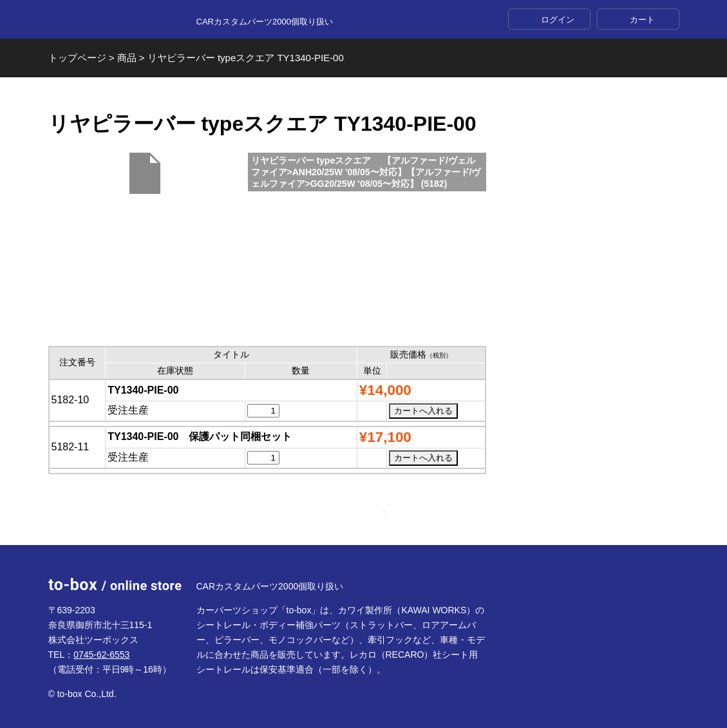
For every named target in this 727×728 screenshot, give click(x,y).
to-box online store (115, 20)
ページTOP (364, 514)
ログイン (558, 20)
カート (642, 20)
